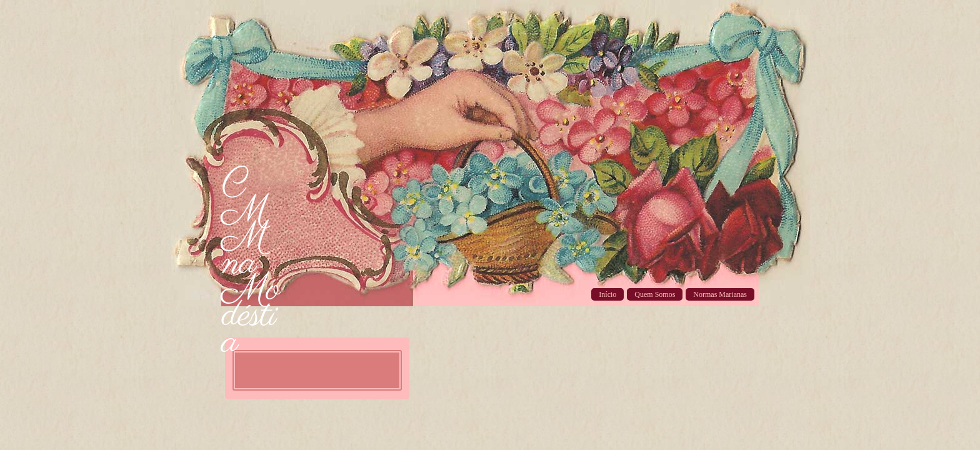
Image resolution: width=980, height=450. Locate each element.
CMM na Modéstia (251, 264)
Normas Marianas (720, 294)
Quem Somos (655, 294)
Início (607, 294)
